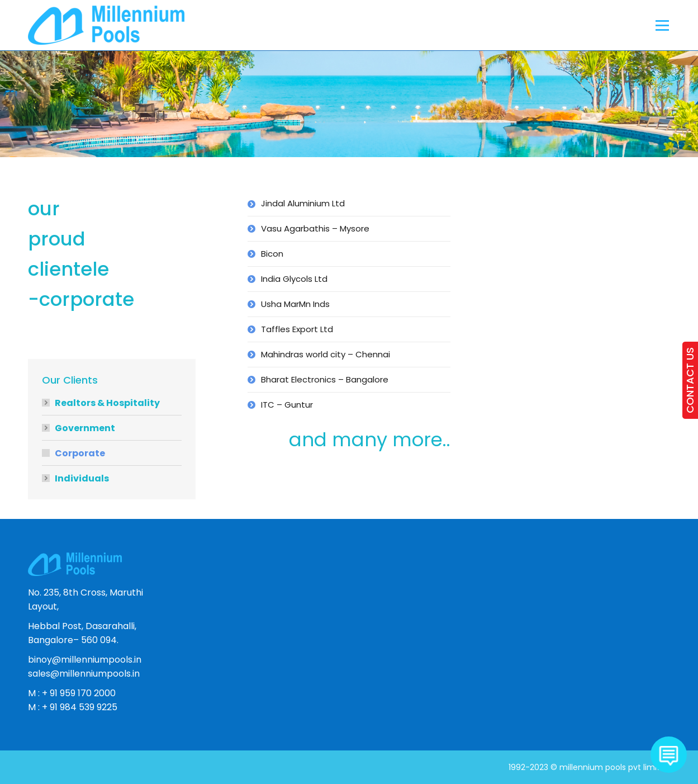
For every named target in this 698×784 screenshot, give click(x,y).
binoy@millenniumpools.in (85, 660)
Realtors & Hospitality (107, 403)
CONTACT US (690, 380)
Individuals (82, 478)
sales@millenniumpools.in (84, 674)
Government (85, 428)
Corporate (80, 453)
